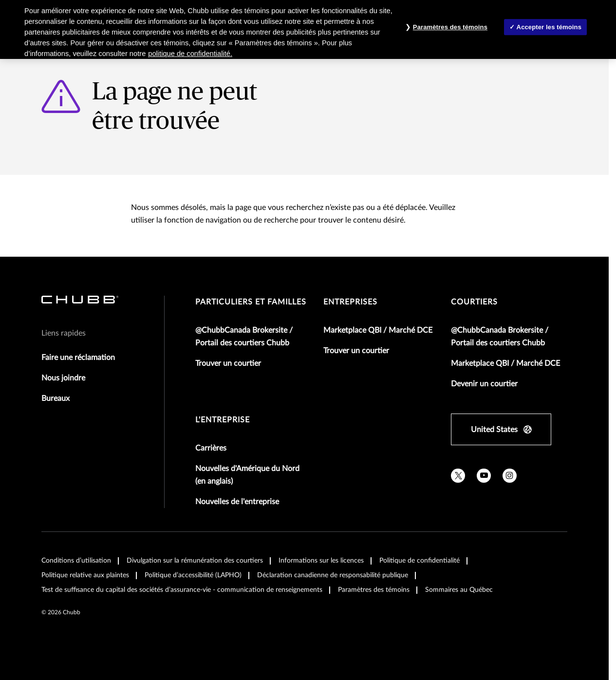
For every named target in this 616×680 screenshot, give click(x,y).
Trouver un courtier (228, 363)
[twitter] (458, 476)
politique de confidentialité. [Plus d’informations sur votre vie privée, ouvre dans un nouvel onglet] (190, 54)
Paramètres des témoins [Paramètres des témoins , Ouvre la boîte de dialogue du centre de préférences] (450, 27)
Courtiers (474, 302)
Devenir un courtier (484, 384)
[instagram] (510, 476)
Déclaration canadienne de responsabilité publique (333, 575)
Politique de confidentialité (420, 561)
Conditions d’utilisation (76, 561)
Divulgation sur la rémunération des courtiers (195, 561)
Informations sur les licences (321, 561)
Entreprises (350, 302)
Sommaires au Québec (459, 590)
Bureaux (56, 398)
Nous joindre (63, 378)
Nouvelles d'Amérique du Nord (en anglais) (247, 475)
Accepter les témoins (549, 27)
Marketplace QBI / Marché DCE (378, 330)
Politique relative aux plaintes (85, 575)
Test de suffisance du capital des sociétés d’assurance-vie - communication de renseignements (182, 590)
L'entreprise (223, 420)
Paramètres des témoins (374, 590)
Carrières (211, 448)
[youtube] (484, 476)
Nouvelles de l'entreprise (237, 502)
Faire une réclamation (78, 358)
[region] (308, 29)
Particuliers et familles (251, 302)
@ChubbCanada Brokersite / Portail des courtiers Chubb (244, 337)
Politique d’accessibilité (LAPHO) (193, 575)
